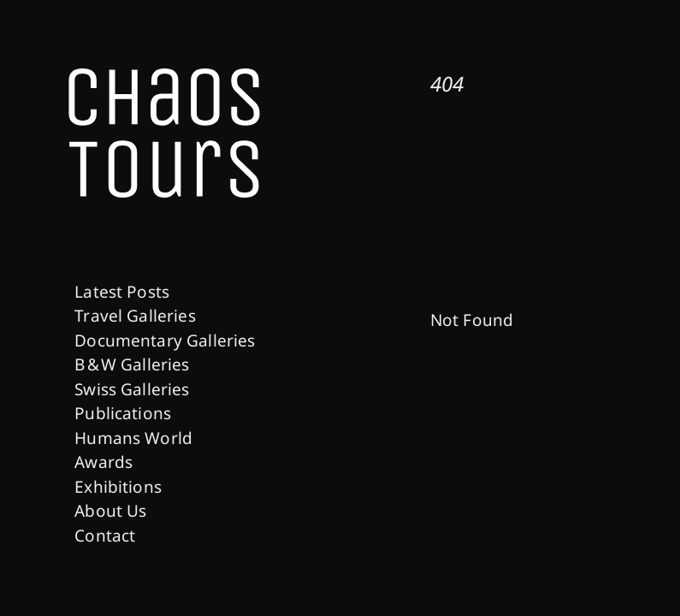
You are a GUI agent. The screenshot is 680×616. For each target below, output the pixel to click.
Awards (103, 462)
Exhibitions (118, 487)
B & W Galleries (132, 364)
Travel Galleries (135, 316)
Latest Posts (122, 292)
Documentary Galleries (165, 341)
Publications (123, 413)
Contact (105, 536)
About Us (110, 511)
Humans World (133, 438)
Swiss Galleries (132, 389)
